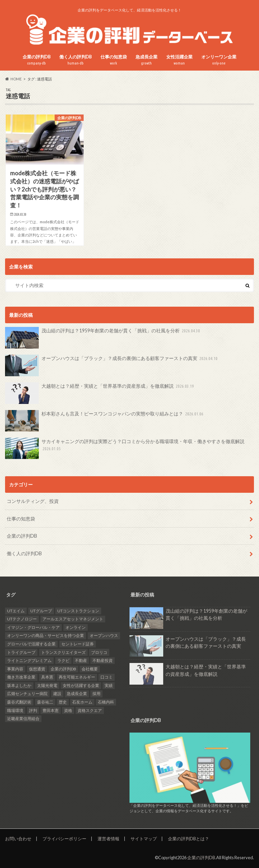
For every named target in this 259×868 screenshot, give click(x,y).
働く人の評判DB (76, 60)
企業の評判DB (37, 60)
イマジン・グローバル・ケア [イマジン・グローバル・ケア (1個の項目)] (33, 627)
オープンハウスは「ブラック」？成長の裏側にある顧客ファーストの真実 (112, 365)
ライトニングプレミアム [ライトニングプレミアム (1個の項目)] (29, 660)
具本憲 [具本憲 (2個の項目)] (47, 677)
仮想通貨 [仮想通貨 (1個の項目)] (37, 669)
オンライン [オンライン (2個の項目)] (76, 627)
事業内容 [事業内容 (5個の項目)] (15, 669)
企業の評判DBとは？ (189, 839)
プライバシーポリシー (64, 839)
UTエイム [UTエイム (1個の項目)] (16, 611)
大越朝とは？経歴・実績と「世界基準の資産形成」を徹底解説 (100, 393)
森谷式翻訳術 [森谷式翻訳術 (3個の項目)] (19, 702)
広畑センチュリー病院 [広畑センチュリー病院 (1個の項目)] (27, 694)
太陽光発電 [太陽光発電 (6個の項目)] (47, 685)
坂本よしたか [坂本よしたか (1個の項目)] (19, 685)
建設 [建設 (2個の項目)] (57, 694)
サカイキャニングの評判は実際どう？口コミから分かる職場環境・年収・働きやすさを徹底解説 (125, 449)
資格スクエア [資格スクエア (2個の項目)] (90, 710)
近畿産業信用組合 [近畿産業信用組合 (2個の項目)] (23, 719)
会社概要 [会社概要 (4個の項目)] (90, 669)
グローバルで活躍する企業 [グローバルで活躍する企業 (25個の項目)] (31, 644)
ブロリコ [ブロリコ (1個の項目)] (99, 652)
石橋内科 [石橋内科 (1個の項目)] (106, 702)
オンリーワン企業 (219, 60)
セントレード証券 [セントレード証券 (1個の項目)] (78, 644)
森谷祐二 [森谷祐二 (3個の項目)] (45, 702)
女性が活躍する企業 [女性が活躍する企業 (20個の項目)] (81, 685)
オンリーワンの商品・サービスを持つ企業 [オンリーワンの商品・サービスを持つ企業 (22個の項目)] (46, 635)
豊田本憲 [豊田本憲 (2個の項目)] (51, 710)
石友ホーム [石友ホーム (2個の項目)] (82, 702)
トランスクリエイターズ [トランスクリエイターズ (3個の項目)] (63, 652)
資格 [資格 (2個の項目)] (68, 710)
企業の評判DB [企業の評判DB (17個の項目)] (63, 669)
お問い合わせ (18, 839)
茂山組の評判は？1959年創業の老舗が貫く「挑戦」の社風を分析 (103, 338)
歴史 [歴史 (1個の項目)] (63, 702)
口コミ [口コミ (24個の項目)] (107, 677)
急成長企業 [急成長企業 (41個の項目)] (77, 694)
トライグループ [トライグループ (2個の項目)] (21, 652)
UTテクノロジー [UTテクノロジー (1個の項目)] (22, 619)
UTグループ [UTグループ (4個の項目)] (41, 611)
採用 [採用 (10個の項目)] (96, 694)
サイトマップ (144, 839)
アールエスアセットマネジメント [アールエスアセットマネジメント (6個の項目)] (73, 619)
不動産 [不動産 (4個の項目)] (81, 660)
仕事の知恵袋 (114, 60)
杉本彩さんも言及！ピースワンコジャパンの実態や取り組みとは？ (105, 421)
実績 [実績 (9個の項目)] (109, 685)
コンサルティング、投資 (33, 501)
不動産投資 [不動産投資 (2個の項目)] (103, 660)
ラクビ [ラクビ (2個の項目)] (63, 660)
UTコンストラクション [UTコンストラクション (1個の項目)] (78, 611)
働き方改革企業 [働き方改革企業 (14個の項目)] (21, 677)
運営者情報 (108, 839)
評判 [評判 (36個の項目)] (33, 710)
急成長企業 (147, 60)
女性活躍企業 (179, 60)
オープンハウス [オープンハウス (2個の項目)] (104, 635)
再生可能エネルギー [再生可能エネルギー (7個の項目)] (77, 677)
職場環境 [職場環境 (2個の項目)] (15, 710)
